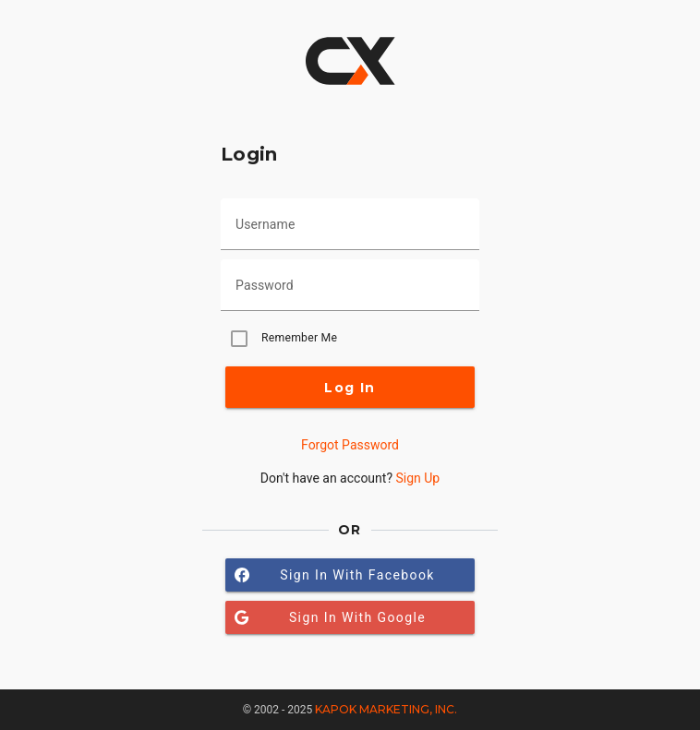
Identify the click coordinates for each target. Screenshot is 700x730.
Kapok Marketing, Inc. (386, 709)
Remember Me (299, 338)
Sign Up (417, 478)
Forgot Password (350, 445)
